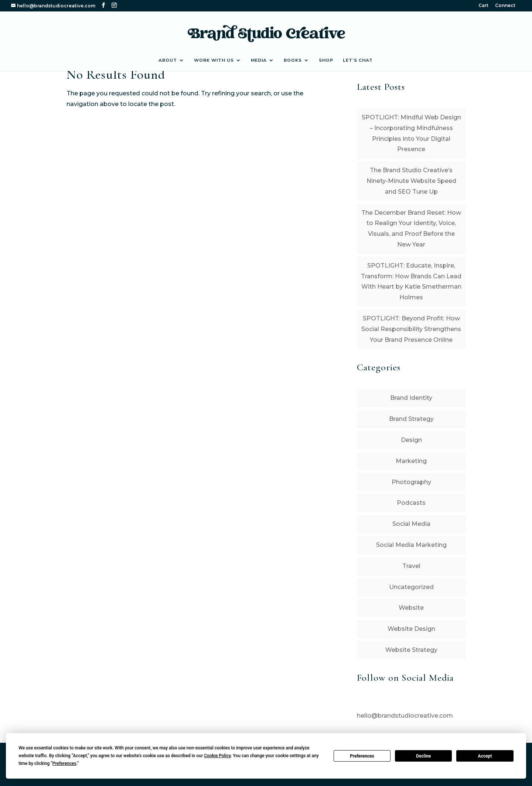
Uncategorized (411, 587)
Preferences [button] (64, 763)
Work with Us (214, 60)
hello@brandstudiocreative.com (405, 716)
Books (293, 60)
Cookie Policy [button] (217, 756)
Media (259, 60)
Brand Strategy (411, 419)
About (168, 60)
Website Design (411, 629)
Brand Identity (411, 398)
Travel (411, 566)
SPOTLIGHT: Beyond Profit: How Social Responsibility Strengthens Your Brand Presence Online (411, 329)
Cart (483, 6)
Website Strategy (411, 650)
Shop (326, 60)
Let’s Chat (358, 60)
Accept (485, 756)
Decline (423, 756)
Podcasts (411, 503)
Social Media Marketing (411, 545)
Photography (411, 482)
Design (411, 440)
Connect (505, 6)
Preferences (362, 756)
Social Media (411, 524)
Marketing (411, 461)
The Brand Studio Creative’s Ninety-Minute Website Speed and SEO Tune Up (411, 181)
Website (411, 608)
